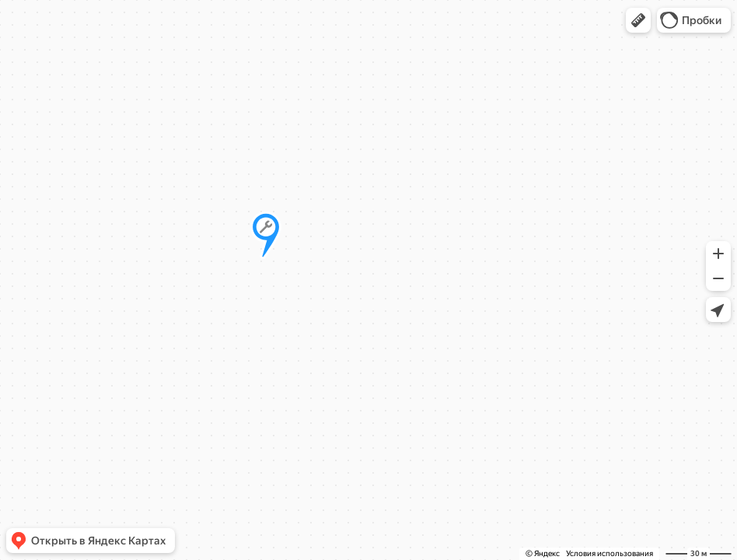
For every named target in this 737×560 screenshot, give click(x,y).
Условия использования (610, 553)
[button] (638, 20)
